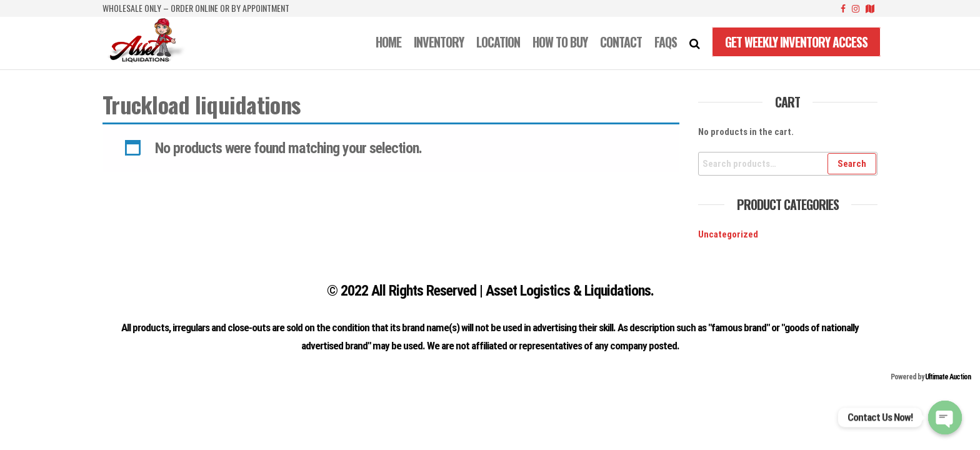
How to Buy (560, 42)
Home (388, 42)
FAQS (666, 42)
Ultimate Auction (948, 377)
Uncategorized (728, 234)
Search (852, 164)
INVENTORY (439, 42)
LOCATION (498, 42)
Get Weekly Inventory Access (796, 42)
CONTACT (621, 42)
